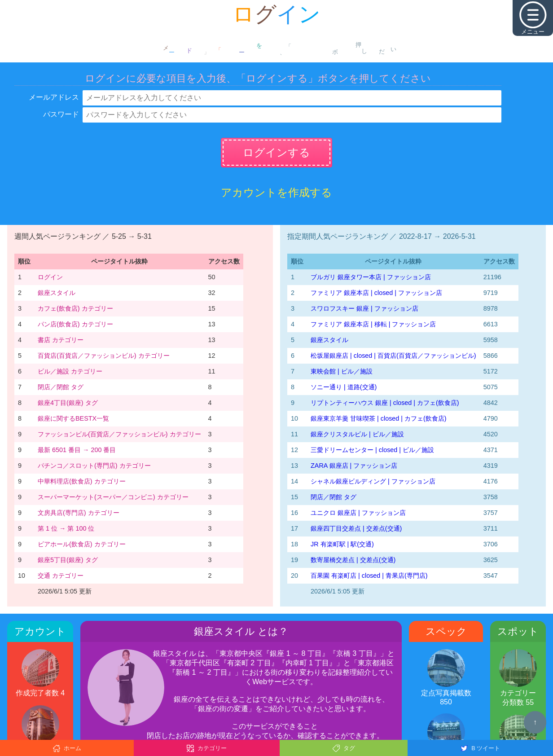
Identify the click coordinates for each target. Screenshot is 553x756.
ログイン (50, 277)
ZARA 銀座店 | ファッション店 (354, 466)
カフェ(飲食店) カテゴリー (75, 308)
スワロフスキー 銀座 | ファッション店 (364, 308)
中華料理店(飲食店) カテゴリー (82, 481)
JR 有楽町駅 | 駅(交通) (342, 544)
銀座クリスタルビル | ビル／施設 (357, 434)
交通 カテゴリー (61, 576)
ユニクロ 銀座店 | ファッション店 (358, 513)
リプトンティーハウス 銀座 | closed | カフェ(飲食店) (385, 403)
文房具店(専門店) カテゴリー (79, 513)
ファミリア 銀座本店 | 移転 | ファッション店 (373, 324)
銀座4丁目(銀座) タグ (68, 403)
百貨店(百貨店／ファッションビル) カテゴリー (104, 356)
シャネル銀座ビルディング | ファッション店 (373, 481)
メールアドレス (54, 97)
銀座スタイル (57, 293)
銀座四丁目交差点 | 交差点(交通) (356, 528)
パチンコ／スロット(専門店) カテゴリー (94, 466)
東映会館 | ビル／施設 (342, 371)
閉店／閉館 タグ (61, 387)
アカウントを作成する (276, 192)
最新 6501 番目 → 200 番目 (77, 450)
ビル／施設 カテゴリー (70, 371)
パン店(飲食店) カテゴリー (75, 324)
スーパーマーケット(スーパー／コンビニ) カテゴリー (113, 497)
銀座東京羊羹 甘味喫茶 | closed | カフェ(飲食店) (379, 418)
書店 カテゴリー (61, 340)
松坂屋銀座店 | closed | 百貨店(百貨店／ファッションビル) (393, 356)
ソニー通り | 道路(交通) (344, 387)
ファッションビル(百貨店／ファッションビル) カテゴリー (119, 434)
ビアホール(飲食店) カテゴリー (82, 544)
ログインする (276, 152)
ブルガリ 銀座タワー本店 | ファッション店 (371, 277)
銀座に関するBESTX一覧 (73, 418)
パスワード (61, 114)
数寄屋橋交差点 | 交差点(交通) (353, 560)
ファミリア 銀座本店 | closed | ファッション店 (376, 293)
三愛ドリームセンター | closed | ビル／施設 (372, 450)
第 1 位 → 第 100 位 (66, 528)
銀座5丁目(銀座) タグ (68, 560)
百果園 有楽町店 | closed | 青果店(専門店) (369, 576)
